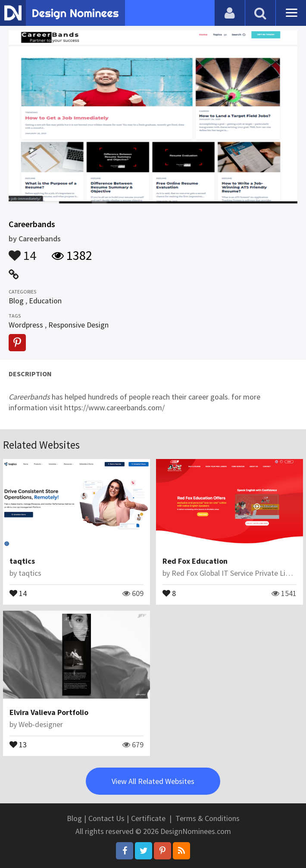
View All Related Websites (153, 781)
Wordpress (26, 325)
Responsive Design (78, 325)
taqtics (22, 561)
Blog (16, 301)
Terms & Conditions (208, 818)
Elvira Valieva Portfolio (49, 712)
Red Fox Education (195, 561)
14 (22, 251)
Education (45, 301)
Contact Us (106, 818)
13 (18, 744)
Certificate (148, 818)
